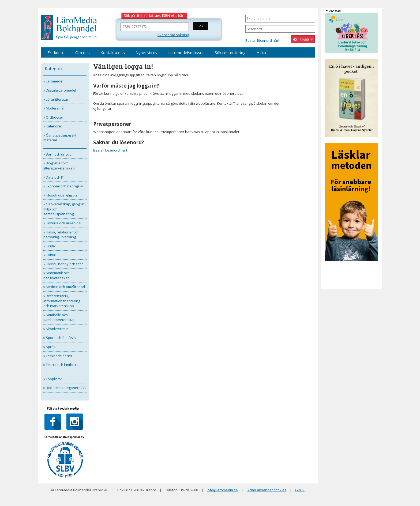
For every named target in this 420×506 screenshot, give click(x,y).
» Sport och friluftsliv (60, 338)
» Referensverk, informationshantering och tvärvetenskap (62, 301)
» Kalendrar (53, 126)
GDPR (300, 490)
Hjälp (261, 52)
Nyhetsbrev (147, 52)
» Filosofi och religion (60, 195)
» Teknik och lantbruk (61, 365)
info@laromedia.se (222, 490)
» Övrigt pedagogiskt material (60, 138)
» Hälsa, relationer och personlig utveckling (61, 235)
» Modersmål (54, 108)
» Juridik (50, 246)
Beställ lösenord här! (262, 40)
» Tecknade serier (58, 356)
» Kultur (49, 255)
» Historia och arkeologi (62, 223)
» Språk (49, 347)
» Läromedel (53, 81)
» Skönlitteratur (56, 329)
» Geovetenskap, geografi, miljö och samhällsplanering (65, 209)
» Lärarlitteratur (56, 99)
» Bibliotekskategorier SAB (65, 388)
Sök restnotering (230, 52)
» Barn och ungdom (59, 154)
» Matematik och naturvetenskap (57, 275)
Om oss (82, 52)
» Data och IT (54, 177)
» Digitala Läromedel (60, 90)
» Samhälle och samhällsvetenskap (59, 317)
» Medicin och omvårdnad (64, 287)
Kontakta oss (113, 52)
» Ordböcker (53, 117)
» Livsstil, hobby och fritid (63, 264)
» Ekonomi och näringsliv (63, 186)
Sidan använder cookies (267, 490)
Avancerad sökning (173, 35)
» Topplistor (53, 379)
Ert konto (56, 52)
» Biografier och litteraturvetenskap (59, 166)
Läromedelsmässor (186, 52)
